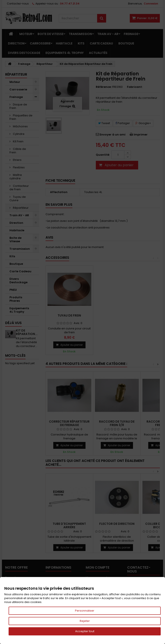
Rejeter (85, 621)
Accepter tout (85, 631)
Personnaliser (85, 611)
